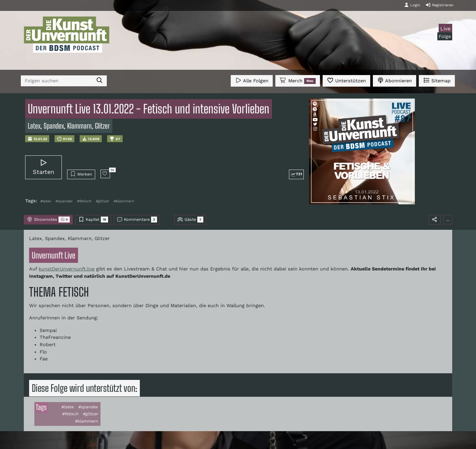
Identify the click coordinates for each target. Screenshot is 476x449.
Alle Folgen (252, 80)
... (448, 219)
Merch (297, 81)
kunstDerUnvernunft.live (67, 269)
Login (412, 5)
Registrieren (439, 5)
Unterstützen (346, 80)
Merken (81, 174)
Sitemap (437, 80)
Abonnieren (395, 80)
